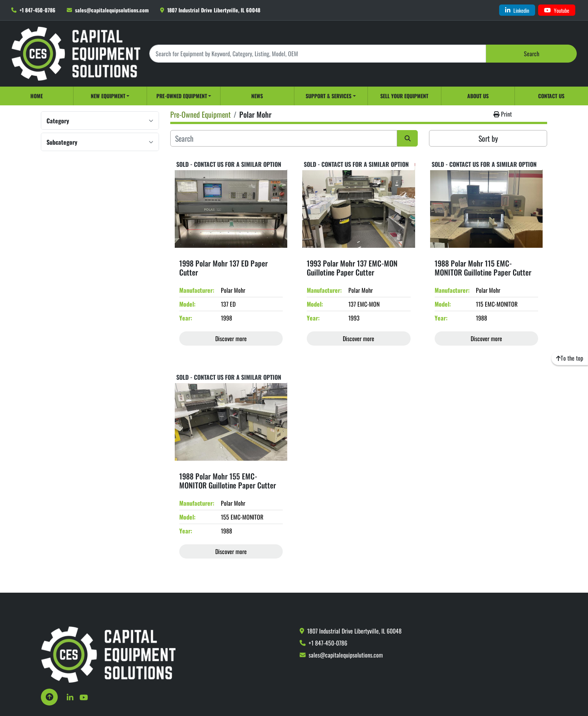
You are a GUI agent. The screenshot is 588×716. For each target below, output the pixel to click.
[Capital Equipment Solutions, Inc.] (108, 654)
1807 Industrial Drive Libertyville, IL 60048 (214, 10)
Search (532, 54)
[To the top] (570, 358)
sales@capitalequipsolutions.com (112, 10)
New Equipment (108, 96)
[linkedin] (517, 10)
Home (37, 96)
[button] (110, 96)
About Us (478, 96)
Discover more (231, 339)
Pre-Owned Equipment (182, 96)
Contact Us (551, 96)
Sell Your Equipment (404, 96)
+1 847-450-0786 (37, 10)
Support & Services (328, 96)
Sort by (488, 138)
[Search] (318, 53)
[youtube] (557, 10)
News (257, 96)
